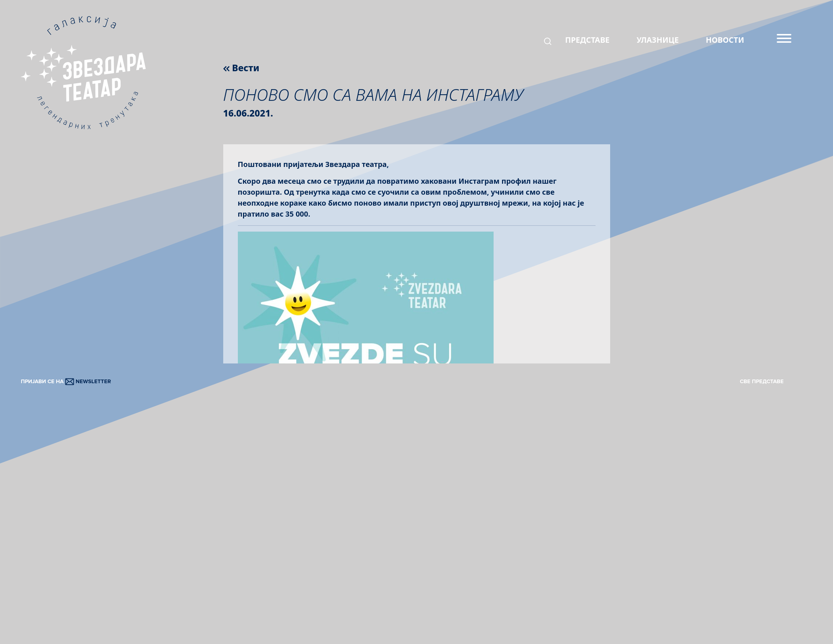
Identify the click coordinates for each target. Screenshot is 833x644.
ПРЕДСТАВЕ (587, 40)
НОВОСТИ (725, 40)
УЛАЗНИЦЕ (658, 40)
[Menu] (784, 41)
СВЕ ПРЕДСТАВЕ (762, 381)
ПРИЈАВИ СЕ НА (66, 381)
